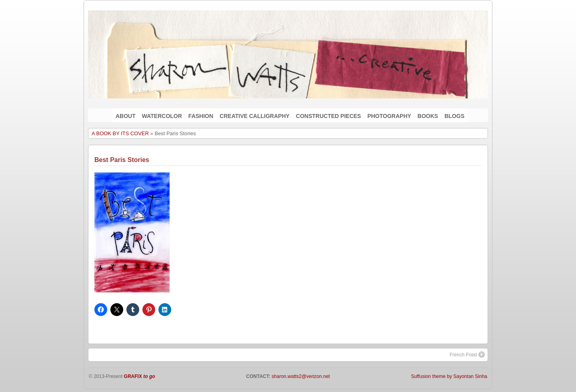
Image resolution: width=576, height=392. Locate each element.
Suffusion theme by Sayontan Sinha (449, 376)
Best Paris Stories (122, 160)
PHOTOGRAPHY (389, 116)
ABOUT (126, 116)
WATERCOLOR (162, 116)
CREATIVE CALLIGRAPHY (255, 116)
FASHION (201, 116)
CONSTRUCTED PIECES (329, 116)
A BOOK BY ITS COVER (120, 133)
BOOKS (428, 116)
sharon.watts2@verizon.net (300, 376)
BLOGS (454, 116)
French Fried (467, 354)
